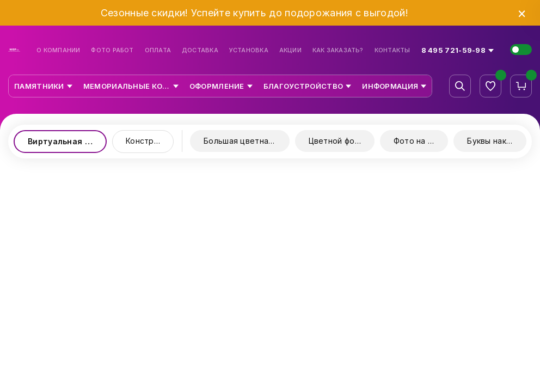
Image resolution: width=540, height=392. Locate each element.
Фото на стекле (421, 141)
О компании (58, 50)
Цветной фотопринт (342, 141)
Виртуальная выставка (67, 141)
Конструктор (150, 141)
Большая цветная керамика (247, 141)
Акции (290, 50)
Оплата (158, 50)
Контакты (392, 50)
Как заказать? (338, 50)
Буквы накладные (497, 141)
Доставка (200, 50)
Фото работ (112, 50)
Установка (249, 50)
